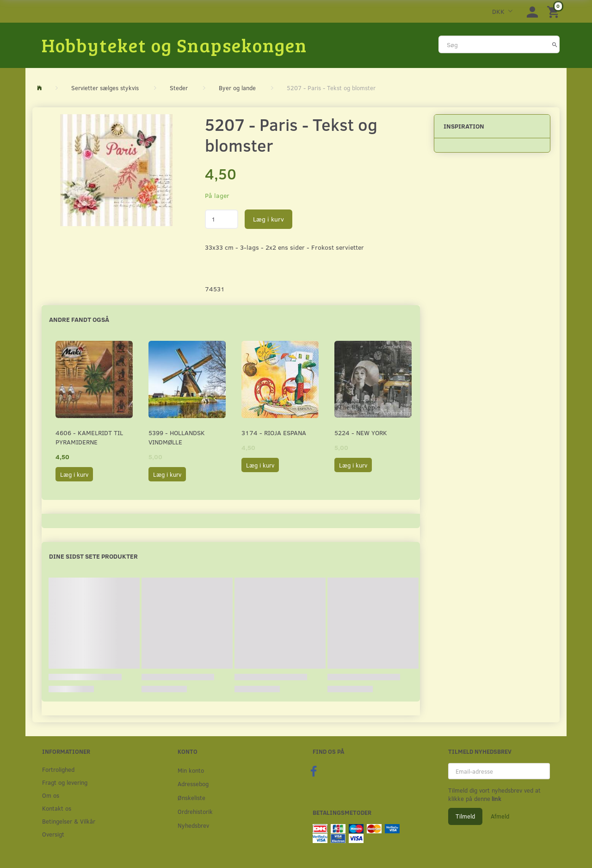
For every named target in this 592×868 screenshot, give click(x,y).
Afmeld (500, 816)
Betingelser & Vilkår (69, 821)
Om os (51, 795)
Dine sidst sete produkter (93, 556)
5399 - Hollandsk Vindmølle (177, 437)
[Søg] (555, 44)
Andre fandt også (79, 319)
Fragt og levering (65, 782)
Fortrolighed (58, 769)
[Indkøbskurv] (555, 11)
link (496, 799)
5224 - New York (361, 433)
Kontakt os (57, 808)
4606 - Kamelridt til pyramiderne (89, 437)
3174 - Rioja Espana (274, 433)
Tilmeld (465, 816)
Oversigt (53, 834)
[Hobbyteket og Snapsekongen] (174, 45)
